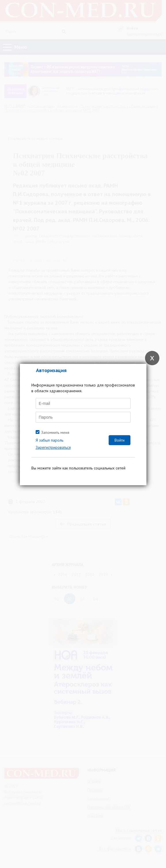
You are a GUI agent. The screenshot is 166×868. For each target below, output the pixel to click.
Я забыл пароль (49, 440)
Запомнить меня (55, 432)
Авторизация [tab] (51, 370)
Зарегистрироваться (53, 447)
